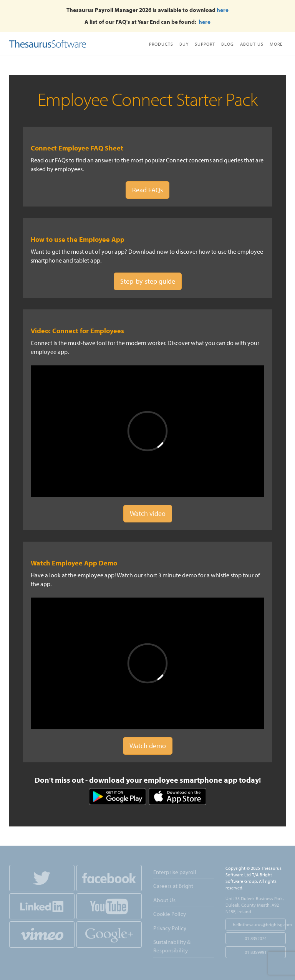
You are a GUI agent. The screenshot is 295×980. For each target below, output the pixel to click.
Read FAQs (147, 190)
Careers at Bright (173, 886)
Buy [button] (184, 44)
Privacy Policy (170, 928)
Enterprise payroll (175, 872)
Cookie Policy (170, 914)
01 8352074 (256, 938)
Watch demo (148, 746)
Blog (228, 44)
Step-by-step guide (148, 281)
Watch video (148, 513)
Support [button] (205, 44)
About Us (252, 44)
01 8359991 (256, 952)
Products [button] (161, 44)
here (223, 10)
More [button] (276, 44)
